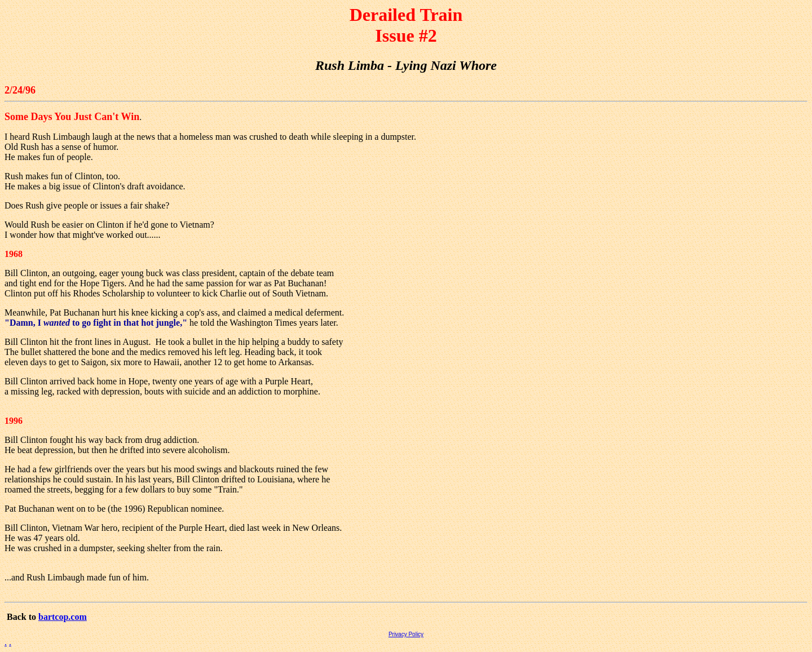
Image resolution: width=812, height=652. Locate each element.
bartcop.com (63, 617)
